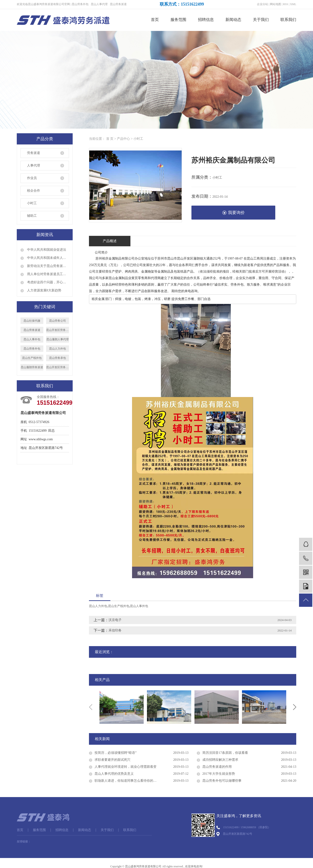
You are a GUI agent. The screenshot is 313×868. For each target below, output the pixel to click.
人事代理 (34, 165)
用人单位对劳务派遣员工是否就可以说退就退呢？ (48, 274)
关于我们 (261, 20)
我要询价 (233, 213)
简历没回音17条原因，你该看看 (225, 753)
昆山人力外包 (58, 349)
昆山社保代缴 (32, 321)
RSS (286, 4)
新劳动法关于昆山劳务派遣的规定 (48, 266)
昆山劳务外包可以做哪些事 (222, 781)
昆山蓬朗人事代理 (58, 339)
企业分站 (262, 4)
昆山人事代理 (99, 4)
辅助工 (32, 216)
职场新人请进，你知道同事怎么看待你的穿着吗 (129, 781)
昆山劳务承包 (58, 358)
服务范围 (178, 20)
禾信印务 (115, 630)
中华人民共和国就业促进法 (46, 250)
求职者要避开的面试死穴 (112, 760)
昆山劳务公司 (58, 321)
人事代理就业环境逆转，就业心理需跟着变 (126, 767)
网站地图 (276, 4)
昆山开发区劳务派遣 (58, 330)
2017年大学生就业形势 (219, 774)
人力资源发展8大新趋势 (44, 290)
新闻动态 (233, 20)
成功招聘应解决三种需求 (220, 760)
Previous (91, 707)
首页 (155, 20)
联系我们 (288, 20)
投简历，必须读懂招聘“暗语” (116, 753)
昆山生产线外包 (32, 358)
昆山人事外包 (32, 339)
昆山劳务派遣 (118, 4)
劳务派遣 (34, 153)
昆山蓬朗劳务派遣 (32, 367)
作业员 (32, 178)
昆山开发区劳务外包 (58, 367)
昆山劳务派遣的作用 (217, 767)
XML (293, 4)
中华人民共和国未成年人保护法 (48, 258)
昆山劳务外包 (80, 4)
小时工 (32, 203)
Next (295, 707)
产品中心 (123, 139)
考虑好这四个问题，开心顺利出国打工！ (48, 282)
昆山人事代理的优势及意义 (114, 774)
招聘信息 (206, 20)
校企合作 (34, 191)
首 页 (110, 139)
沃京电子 (115, 620)
